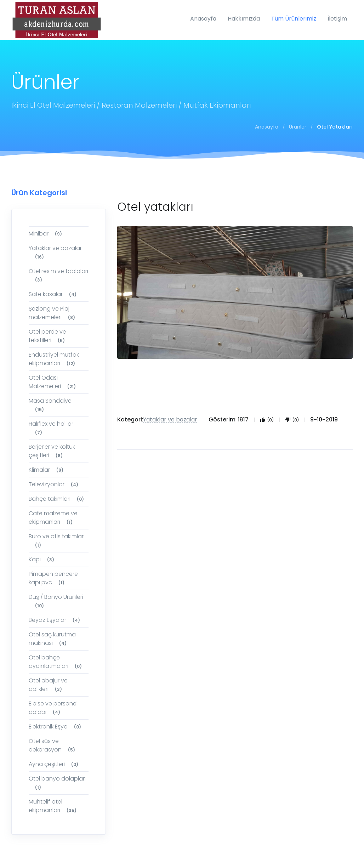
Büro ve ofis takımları (57, 541)
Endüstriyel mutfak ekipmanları (54, 359)
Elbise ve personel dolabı (53, 708)
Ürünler (298, 127)
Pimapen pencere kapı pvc (53, 578)
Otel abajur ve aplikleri (48, 685)
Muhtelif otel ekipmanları (54, 806)
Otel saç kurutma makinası (52, 639)
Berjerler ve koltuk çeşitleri (52, 451)
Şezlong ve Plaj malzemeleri (53, 313)
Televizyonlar (55, 484)
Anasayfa (267, 127)
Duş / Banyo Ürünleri (56, 601)
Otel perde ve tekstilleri (48, 336)
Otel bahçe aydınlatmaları (56, 662)
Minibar (46, 234)
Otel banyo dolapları (57, 783)
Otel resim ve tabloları (58, 275)
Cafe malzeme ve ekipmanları (53, 518)
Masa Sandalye (50, 405)
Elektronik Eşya (56, 727)
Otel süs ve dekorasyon (53, 745)
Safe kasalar (54, 294)
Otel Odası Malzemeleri (53, 382)
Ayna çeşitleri (55, 764)
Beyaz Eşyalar (55, 620)
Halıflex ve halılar (51, 428)
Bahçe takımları (57, 499)
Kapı (42, 559)
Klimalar (47, 470)
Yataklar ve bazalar (55, 252)
